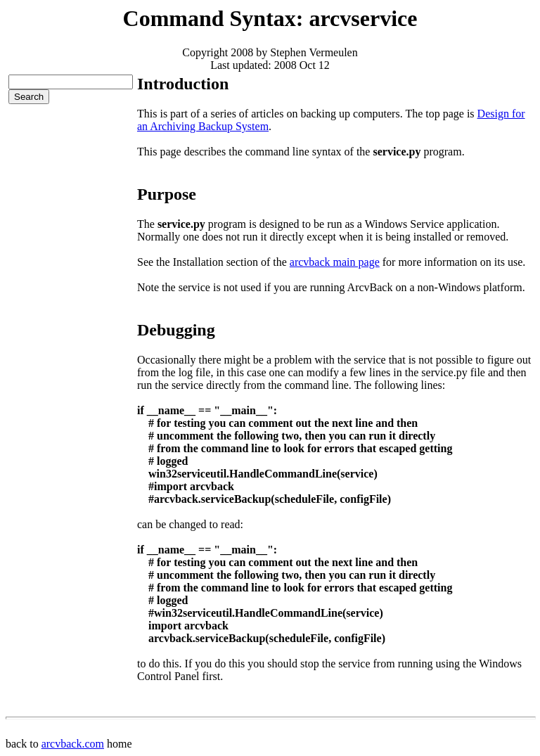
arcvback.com (73, 744)
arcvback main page (335, 262)
